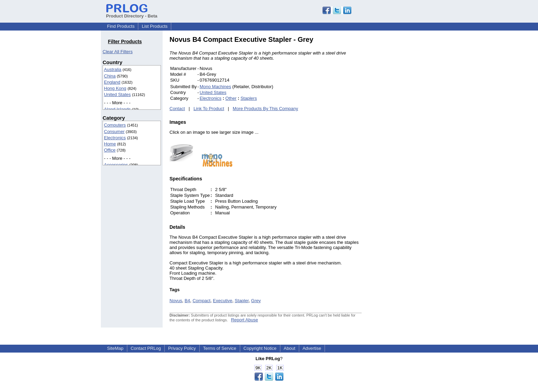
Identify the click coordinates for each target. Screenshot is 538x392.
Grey (256, 301)
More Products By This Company (265, 109)
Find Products (121, 26)
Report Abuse (244, 320)
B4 (187, 301)
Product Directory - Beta (132, 13)
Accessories (116, 165)
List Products (155, 26)
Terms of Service (220, 348)
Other (231, 98)
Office (110, 150)
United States (117, 94)
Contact (177, 109)
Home (110, 144)
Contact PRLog (146, 348)
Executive (223, 301)
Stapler (242, 301)
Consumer (114, 132)
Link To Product (209, 109)
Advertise (312, 348)
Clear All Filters (118, 52)
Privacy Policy (182, 348)
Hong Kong (115, 88)
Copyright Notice (260, 348)
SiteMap (115, 348)
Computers (115, 125)
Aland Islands (117, 109)
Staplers (249, 98)
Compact (201, 301)
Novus (176, 301)
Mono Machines (215, 87)
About (290, 348)
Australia (113, 69)
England (112, 82)
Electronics (115, 138)
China (110, 76)
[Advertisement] (408, 139)
